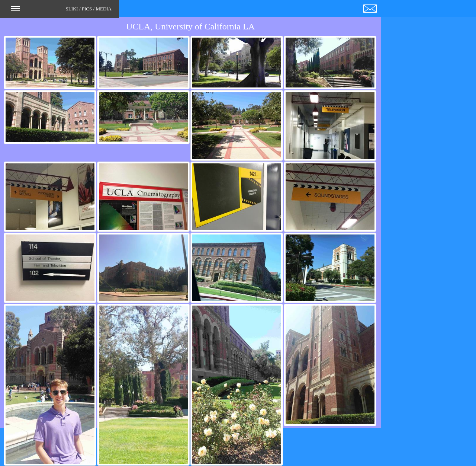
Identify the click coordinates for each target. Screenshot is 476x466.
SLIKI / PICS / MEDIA (61, 11)
